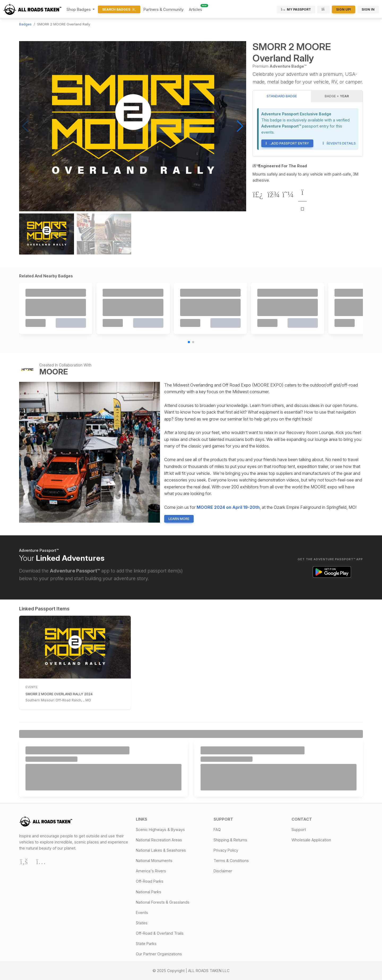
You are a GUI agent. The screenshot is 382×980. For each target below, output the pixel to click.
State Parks (146, 944)
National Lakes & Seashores (161, 850)
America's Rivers (151, 871)
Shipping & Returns (230, 840)
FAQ (217, 830)
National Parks (149, 892)
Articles (196, 9)
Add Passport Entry (287, 143)
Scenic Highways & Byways (160, 830)
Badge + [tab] (337, 96)
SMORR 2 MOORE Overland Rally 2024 (59, 694)
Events (142, 913)
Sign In (368, 9)
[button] (240, 126)
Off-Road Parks (150, 881)
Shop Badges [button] (79, 9)
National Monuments (154, 861)
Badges (25, 24)
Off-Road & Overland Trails (160, 933)
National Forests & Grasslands (163, 902)
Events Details (339, 143)
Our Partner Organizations (159, 954)
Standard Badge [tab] (282, 96)
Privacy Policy (226, 850)
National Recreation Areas (159, 840)
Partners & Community (164, 9)
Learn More (179, 519)
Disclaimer (223, 871)
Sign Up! (344, 9)
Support (299, 830)
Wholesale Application (311, 840)
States (142, 923)
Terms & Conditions (231, 861)
